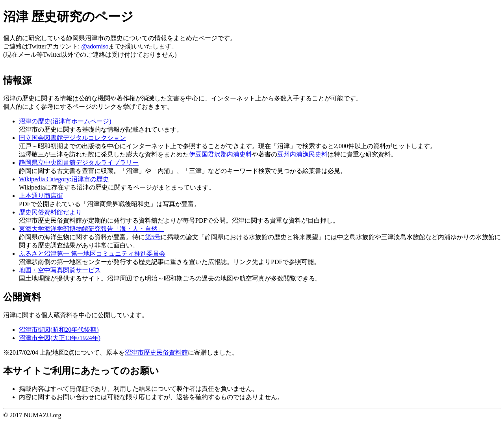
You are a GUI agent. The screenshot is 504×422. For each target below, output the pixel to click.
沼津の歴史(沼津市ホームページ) (65, 121)
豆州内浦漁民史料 (302, 154)
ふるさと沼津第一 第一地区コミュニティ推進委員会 (92, 254)
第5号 (153, 237)
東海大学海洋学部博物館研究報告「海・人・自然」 (91, 229)
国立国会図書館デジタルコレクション (72, 138)
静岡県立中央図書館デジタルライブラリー (79, 163)
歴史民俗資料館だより (50, 212)
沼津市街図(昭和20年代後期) (59, 330)
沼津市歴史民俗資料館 (156, 352)
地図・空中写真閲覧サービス (60, 270)
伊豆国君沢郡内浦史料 (220, 154)
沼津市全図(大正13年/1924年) (60, 338)
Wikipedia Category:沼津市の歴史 (64, 179)
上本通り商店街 (41, 196)
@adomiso (95, 46)
